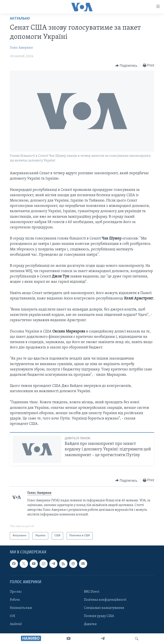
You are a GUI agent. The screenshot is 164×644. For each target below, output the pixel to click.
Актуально (20, 19)
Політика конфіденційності (105, 600)
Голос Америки (21, 48)
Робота (15, 600)
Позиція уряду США (99, 616)
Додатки (90, 624)
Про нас (16, 592)
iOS (12, 616)
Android (16, 624)
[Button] (126, 66)
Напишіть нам (21, 608)
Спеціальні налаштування (104, 608)
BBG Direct (92, 592)
